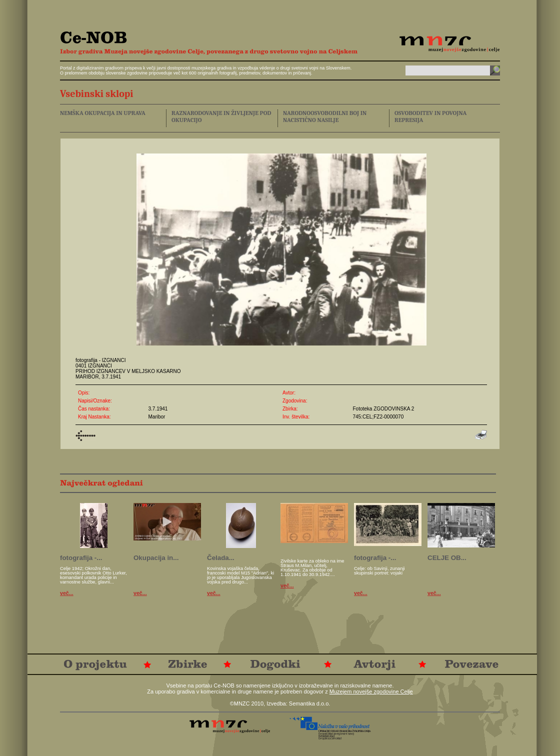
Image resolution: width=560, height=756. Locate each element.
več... (67, 593)
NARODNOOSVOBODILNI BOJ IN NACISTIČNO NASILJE (325, 116)
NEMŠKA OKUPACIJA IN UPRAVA (103, 113)
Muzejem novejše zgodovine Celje (371, 691)
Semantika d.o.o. (310, 703)
